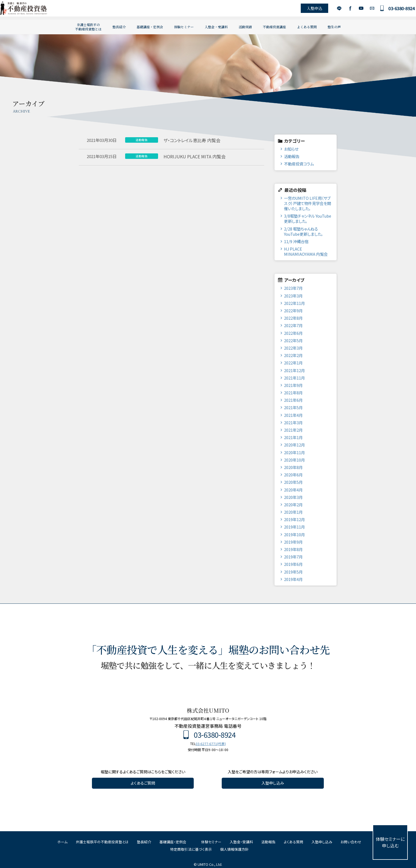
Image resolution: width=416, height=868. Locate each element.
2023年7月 (293, 288)
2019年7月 (293, 557)
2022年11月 (294, 303)
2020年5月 (293, 482)
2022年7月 (293, 325)
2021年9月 (293, 385)
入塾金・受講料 (216, 27)
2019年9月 (293, 542)
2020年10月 (294, 460)
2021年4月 (293, 415)
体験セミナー (184, 27)
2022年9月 (293, 311)
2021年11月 (294, 378)
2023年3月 (293, 296)
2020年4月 (293, 490)
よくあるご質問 (143, 783)
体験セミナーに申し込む (390, 842)
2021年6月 (293, 400)
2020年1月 (293, 512)
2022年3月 (293, 348)
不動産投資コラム (299, 164)
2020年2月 (293, 505)
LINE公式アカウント (332, 10)
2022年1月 (293, 363)
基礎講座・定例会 (150, 27)
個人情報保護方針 (234, 849)
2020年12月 (294, 445)
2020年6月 (293, 475)
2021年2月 (293, 430)
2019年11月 (294, 527)
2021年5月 (293, 407)
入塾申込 (307, 10)
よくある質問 (307, 27)
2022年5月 (293, 340)
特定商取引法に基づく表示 (191, 849)
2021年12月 (294, 370)
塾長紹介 (119, 27)
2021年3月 (293, 422)
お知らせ (291, 149)
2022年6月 (293, 333)
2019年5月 (293, 572)
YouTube (354, 10)
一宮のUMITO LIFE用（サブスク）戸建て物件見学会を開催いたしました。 (307, 203)
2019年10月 (294, 534)
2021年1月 (293, 437)
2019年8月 (293, 549)
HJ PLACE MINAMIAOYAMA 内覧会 (306, 251)
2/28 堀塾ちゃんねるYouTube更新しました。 (303, 231)
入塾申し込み (273, 783)
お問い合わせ (365, 10)
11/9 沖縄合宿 (296, 241)
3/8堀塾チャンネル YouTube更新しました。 (308, 218)
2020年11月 (294, 452)
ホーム (62, 842)
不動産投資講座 (274, 27)
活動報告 (292, 156)
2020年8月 (293, 467)
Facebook (343, 10)
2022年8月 (293, 318)
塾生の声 (334, 27)
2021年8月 (293, 393)
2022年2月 (293, 355)
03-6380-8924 (394, 10)
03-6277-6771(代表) (211, 744)
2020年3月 (293, 497)
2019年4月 (293, 579)
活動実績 (245, 27)
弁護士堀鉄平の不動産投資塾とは (88, 27)
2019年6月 (293, 564)
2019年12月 (294, 519)
